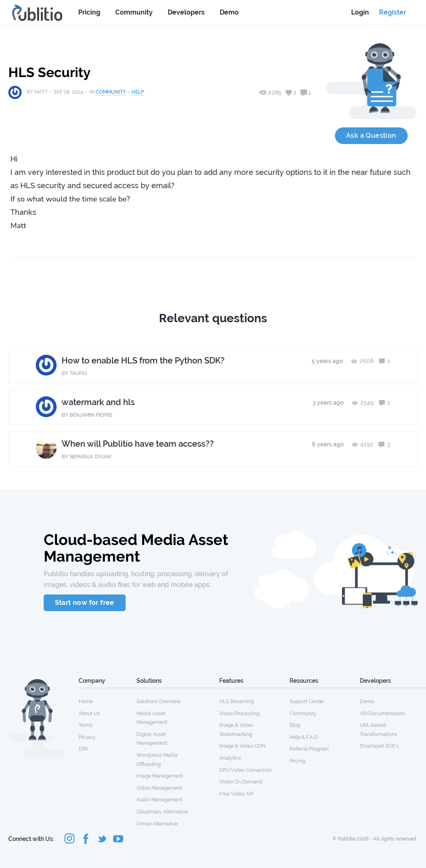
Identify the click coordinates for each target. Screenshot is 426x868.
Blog (295, 725)
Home (86, 701)
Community (134, 12)
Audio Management (159, 800)
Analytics (230, 758)
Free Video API (236, 794)
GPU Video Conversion (245, 770)
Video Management (159, 788)
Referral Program (309, 749)
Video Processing (239, 714)
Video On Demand (241, 782)
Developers (186, 12)
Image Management (160, 776)
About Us (89, 714)
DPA (83, 749)
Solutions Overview (159, 701)
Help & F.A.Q (303, 737)
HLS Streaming (237, 701)
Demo (229, 12)
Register (393, 12)
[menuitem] (108, 701)
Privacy (87, 737)
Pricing (89, 12)
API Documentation (382, 714)
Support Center (307, 701)
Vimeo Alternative (157, 824)
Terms (86, 725)
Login (360, 12)
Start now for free (85, 603)
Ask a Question (371, 136)
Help (138, 92)
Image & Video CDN (242, 746)
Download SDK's (379, 746)
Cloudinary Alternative (162, 812)
